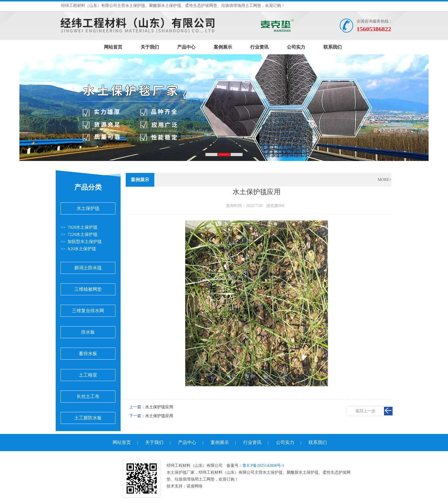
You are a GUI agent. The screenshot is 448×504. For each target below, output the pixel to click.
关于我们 (150, 47)
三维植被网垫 (88, 289)
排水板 (88, 332)
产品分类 (88, 187)
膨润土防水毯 (88, 268)
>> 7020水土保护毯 (79, 227)
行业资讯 (259, 47)
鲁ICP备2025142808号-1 (263, 466)
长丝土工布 (88, 396)
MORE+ (385, 180)
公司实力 (296, 47)
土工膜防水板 (88, 418)
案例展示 (223, 47)
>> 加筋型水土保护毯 (81, 242)
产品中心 (186, 47)
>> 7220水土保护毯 (79, 234)
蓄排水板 (88, 353)
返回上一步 (365, 411)
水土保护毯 (88, 208)
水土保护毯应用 (159, 407)
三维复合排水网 (88, 311)
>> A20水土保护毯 (78, 249)
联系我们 (333, 47)
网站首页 (113, 47)
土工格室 (88, 375)
